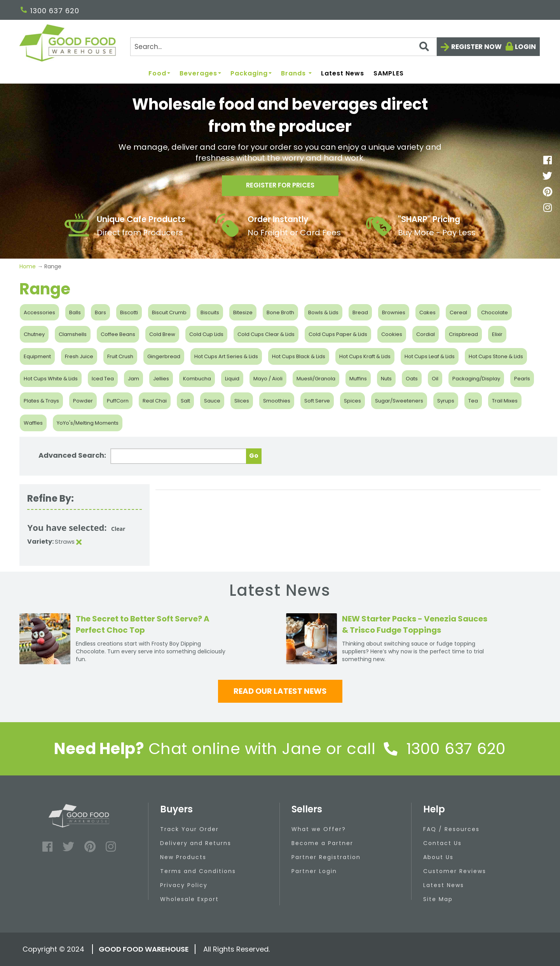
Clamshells (73, 334)
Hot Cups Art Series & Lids (226, 356)
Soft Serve (317, 401)
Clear (118, 529)
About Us (438, 857)
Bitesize (243, 312)
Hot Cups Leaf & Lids (430, 356)
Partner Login (314, 871)
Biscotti (129, 312)
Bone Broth (280, 312)
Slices (242, 401)
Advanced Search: (72, 455)
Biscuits (210, 312)
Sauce (212, 401)
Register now (476, 47)
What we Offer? (319, 829)
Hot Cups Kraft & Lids (365, 356)
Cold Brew (162, 334)
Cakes (427, 312)
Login (525, 47)
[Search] (283, 47)
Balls (75, 312)
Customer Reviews (455, 871)
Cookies (392, 334)
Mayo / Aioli (268, 379)
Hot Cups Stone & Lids (496, 356)
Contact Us (442, 843)
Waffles (33, 423)
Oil (435, 379)
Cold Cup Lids (206, 334)
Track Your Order (189, 829)
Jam (133, 379)
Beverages (200, 74)
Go (254, 456)
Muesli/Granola (316, 379)
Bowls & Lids (323, 312)
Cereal (458, 312)
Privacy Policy (184, 885)
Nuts (386, 379)
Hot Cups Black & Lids (299, 356)
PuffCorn (118, 401)
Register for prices (280, 187)
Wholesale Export (189, 899)
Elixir (497, 334)
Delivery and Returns (196, 843)
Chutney (34, 334)
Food (159, 74)
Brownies (394, 312)
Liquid (232, 379)
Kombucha (197, 379)
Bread (360, 312)
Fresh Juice (79, 356)
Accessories (39, 312)
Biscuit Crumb (169, 312)
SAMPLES (389, 74)
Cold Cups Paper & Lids (338, 334)
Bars (100, 312)
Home (28, 266)
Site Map (438, 899)
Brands (296, 74)
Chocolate (495, 312)
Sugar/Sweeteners (399, 401)
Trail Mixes (505, 401)
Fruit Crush (120, 356)
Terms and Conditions (198, 871)
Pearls (522, 379)
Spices (352, 401)
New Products (183, 857)
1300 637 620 (50, 11)
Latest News (343, 74)
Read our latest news (280, 691)
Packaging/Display (476, 379)
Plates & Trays (41, 401)
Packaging (251, 74)
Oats (412, 379)
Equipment (37, 356)
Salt (185, 401)
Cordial (426, 334)
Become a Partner (322, 843)
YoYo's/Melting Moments (88, 423)
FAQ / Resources (451, 829)
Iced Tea (103, 379)
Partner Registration (326, 857)
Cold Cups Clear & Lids (266, 334)
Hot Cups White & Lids (51, 379)
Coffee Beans (118, 334)
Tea (473, 401)
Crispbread (463, 334)
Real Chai (155, 401)
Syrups (446, 401)
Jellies (161, 379)
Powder (83, 401)
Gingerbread (164, 356)
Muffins (358, 379)
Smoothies (277, 401)
